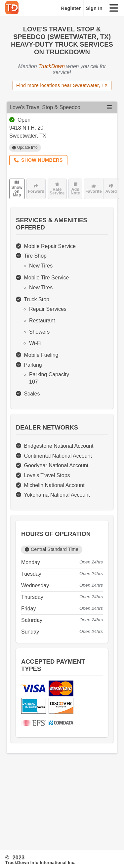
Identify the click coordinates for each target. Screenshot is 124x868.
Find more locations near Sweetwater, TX (62, 85)
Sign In (94, 8)
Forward (36, 189)
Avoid (111, 189)
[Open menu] (109, 107)
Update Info (25, 147)
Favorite (94, 189)
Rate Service (57, 189)
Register (71, 8)
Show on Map (17, 189)
